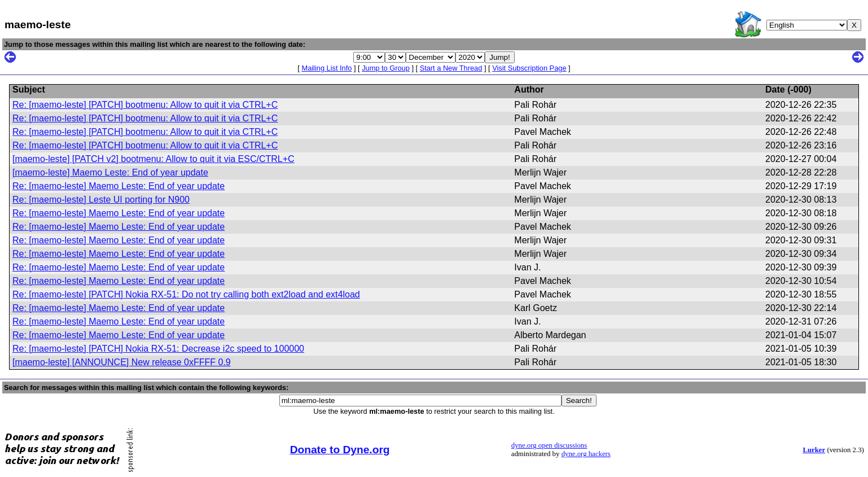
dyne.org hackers (586, 454)
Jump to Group (386, 68)
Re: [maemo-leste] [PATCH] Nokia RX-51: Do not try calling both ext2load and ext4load (186, 294)
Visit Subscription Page (529, 68)
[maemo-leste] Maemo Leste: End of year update (110, 172)
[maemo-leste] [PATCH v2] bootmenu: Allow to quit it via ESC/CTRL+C (154, 159)
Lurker (814, 450)
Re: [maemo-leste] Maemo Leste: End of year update (119, 186)
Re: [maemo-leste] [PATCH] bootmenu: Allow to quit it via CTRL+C (145, 105)
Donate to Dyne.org (340, 450)
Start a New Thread (451, 68)
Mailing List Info (326, 68)
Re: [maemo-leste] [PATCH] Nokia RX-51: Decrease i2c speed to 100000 (158, 349)
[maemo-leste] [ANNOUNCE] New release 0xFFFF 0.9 (122, 362)
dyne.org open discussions (549, 445)
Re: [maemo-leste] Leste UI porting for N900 (101, 200)
